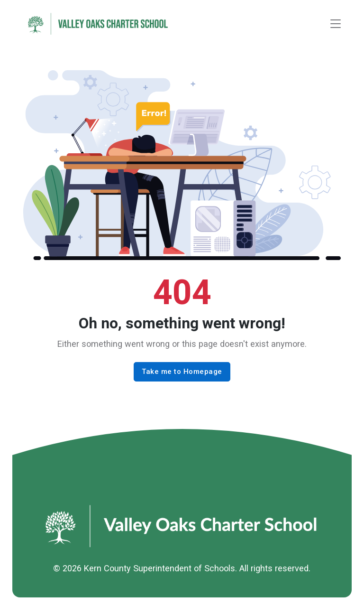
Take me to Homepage (182, 372)
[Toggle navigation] (336, 24)
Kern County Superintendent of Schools (159, 568)
